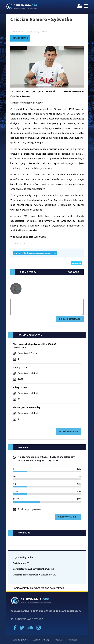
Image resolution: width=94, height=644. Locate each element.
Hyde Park (34, 373)
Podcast (73, 640)
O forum (33, 353)
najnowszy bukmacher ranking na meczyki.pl (40, 588)
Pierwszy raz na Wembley (27, 407)
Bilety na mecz (21, 387)
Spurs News (20, 38)
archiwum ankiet (68, 517)
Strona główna (21, 640)
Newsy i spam (20, 368)
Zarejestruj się (41, 640)
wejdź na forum (68, 431)
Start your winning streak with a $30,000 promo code (34, 346)
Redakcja (59, 640)
